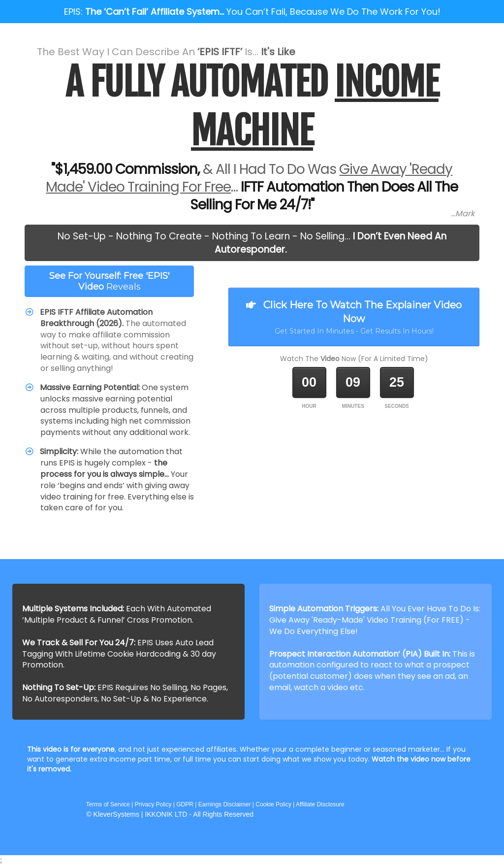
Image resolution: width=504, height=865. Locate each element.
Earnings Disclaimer (225, 804)
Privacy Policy (153, 804)
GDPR (185, 804)
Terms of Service (107, 804)
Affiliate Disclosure (320, 804)
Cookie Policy (273, 804)
